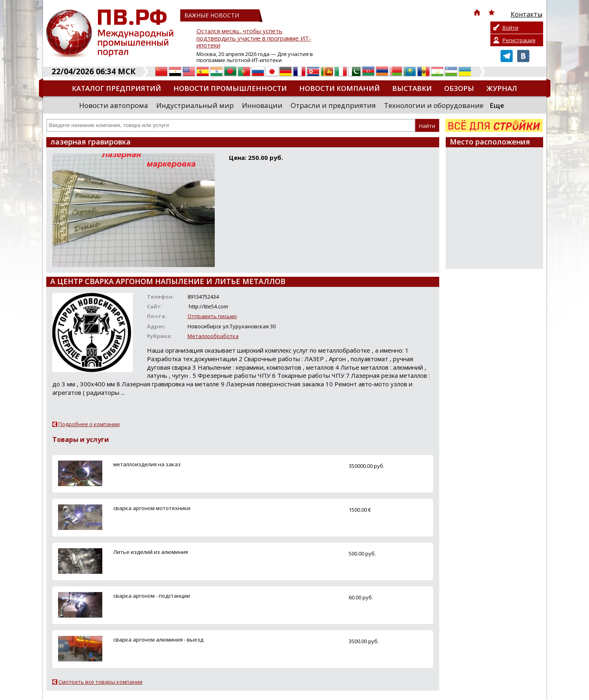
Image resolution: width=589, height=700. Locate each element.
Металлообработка (213, 336)
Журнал (502, 88)
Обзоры (459, 88)
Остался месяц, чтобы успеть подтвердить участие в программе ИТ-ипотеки (254, 38)
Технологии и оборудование (434, 105)
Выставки (412, 88)
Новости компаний (340, 88)
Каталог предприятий (117, 88)
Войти (510, 28)
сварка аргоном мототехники (152, 508)
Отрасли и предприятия (333, 105)
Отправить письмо (212, 316)
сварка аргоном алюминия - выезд (158, 640)
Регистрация (519, 40)
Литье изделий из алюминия (151, 552)
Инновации (262, 105)
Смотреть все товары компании (100, 682)
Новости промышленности (230, 88)
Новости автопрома (114, 105)
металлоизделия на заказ (147, 464)
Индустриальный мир (195, 105)
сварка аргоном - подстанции (152, 596)
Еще (497, 105)
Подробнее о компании (89, 424)
